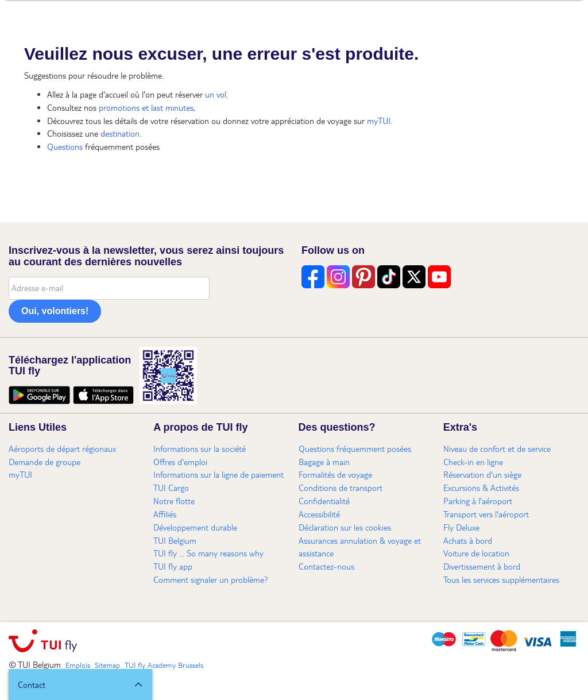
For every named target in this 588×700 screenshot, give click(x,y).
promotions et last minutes (146, 107)
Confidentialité (324, 501)
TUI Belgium (175, 540)
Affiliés (165, 514)
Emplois (78, 665)
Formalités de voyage (335, 474)
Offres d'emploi (180, 462)
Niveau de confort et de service (497, 448)
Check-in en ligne (473, 462)
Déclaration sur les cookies (345, 527)
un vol (216, 94)
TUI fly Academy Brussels (164, 665)
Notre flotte (174, 501)
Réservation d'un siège (482, 474)
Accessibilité (319, 514)
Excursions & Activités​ (481, 488)
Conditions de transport (341, 488)
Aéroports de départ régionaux (62, 448)
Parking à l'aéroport (478, 501)
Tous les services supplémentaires (501, 579)
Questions (65, 146)
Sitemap (107, 665)
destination (120, 133)
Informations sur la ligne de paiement (218, 474)
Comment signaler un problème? (211, 579)
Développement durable (195, 527)
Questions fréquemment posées (355, 448)
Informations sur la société (200, 448)
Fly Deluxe (461, 527)
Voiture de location (476, 553)
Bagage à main (324, 462)
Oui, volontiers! (55, 311)
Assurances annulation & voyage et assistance (360, 547)
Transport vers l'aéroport (486, 514)
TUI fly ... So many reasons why (208, 553)
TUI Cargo (171, 488)
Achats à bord (468, 540)
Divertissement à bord (482, 566)
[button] (80, 684)
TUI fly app (173, 566)
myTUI (379, 121)
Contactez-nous (326, 566)
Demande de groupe (45, 462)
